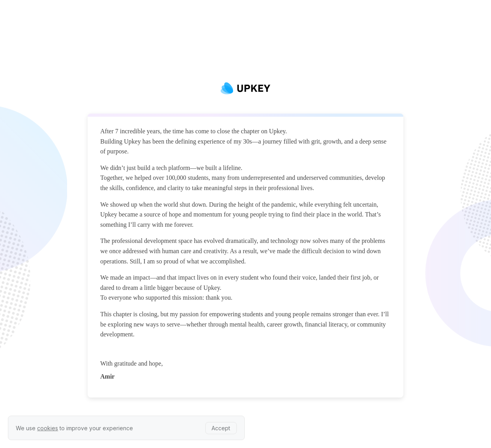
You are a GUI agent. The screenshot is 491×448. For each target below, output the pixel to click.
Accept (221, 428)
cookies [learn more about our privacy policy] (48, 428)
